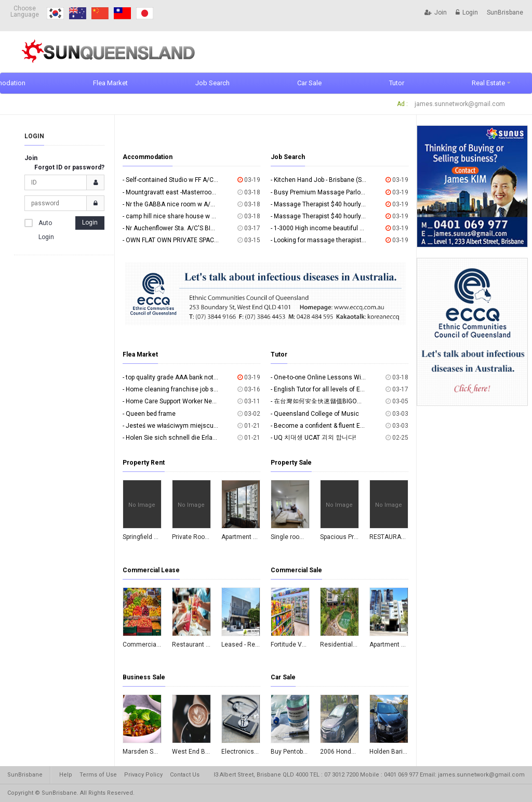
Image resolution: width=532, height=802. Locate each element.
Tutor (397, 83)
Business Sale (144, 677)
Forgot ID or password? (69, 167)
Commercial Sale (296, 570)
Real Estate (488, 83)
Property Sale (291, 463)
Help (66, 775)
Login (467, 12)
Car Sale (309, 83)
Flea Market (110, 83)
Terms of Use (98, 775)
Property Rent (144, 463)
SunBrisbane (505, 12)
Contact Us (185, 775)
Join (436, 12)
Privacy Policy (143, 775)
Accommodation (148, 157)
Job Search (212, 83)
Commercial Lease (151, 570)
